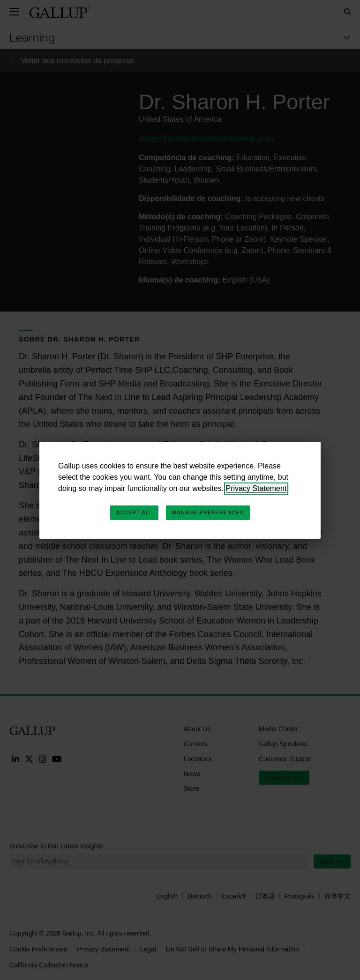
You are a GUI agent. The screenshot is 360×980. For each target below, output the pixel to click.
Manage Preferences (208, 512)
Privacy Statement (256, 488)
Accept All (134, 512)
